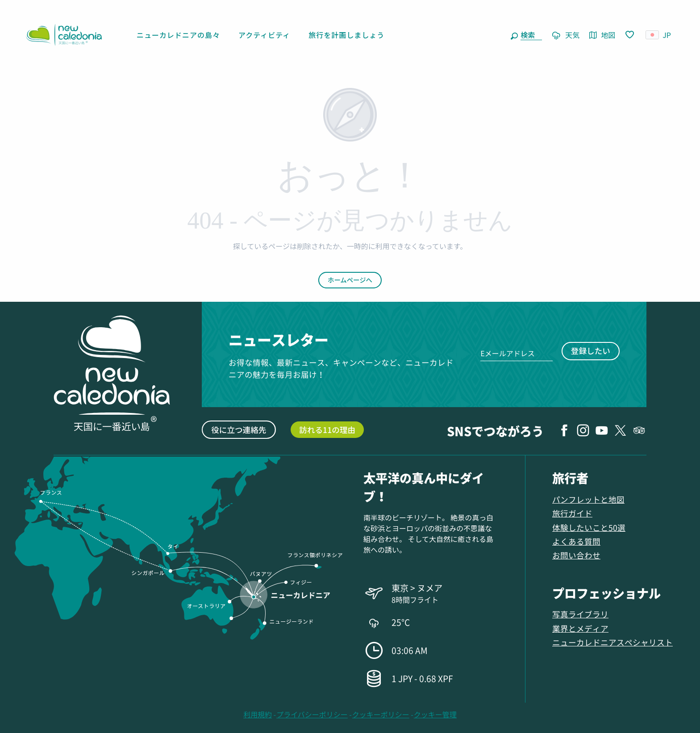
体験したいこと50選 (589, 527)
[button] (529, 35)
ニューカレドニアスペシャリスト (612, 642)
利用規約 (258, 714)
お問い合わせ (576, 555)
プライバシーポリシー (312, 714)
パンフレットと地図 (588, 499)
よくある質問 (576, 541)
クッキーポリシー (381, 714)
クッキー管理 (435, 714)
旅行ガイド (572, 513)
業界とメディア (580, 628)
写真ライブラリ (580, 614)
